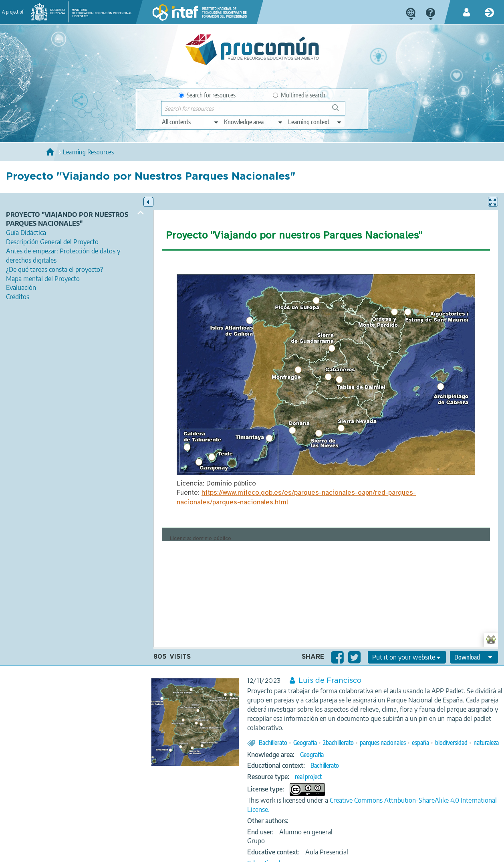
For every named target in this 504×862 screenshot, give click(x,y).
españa (420, 743)
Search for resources (207, 95)
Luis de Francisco (330, 681)
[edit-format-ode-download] (474, 657)
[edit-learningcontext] (315, 122)
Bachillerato (273, 743)
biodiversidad (451, 743)
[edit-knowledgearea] (254, 122)
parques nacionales (383, 743)
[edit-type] (191, 122)
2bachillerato (338, 743)
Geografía (305, 743)
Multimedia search (299, 95)
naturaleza (486, 743)
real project (308, 777)
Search (339, 111)
